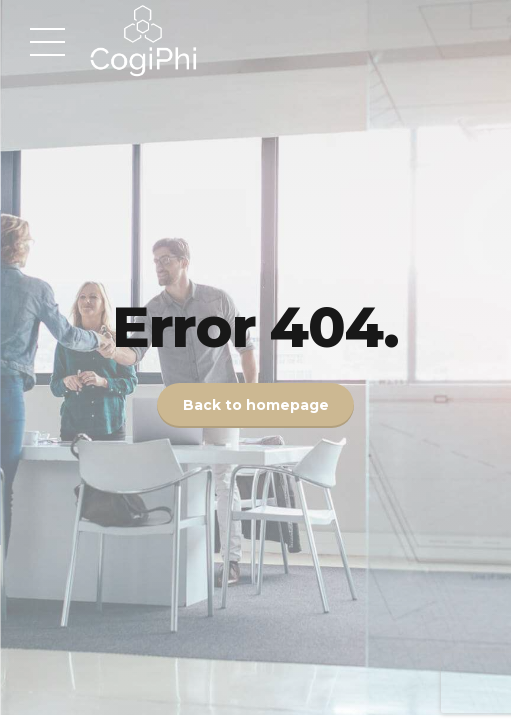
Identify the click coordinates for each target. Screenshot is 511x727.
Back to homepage (256, 406)
